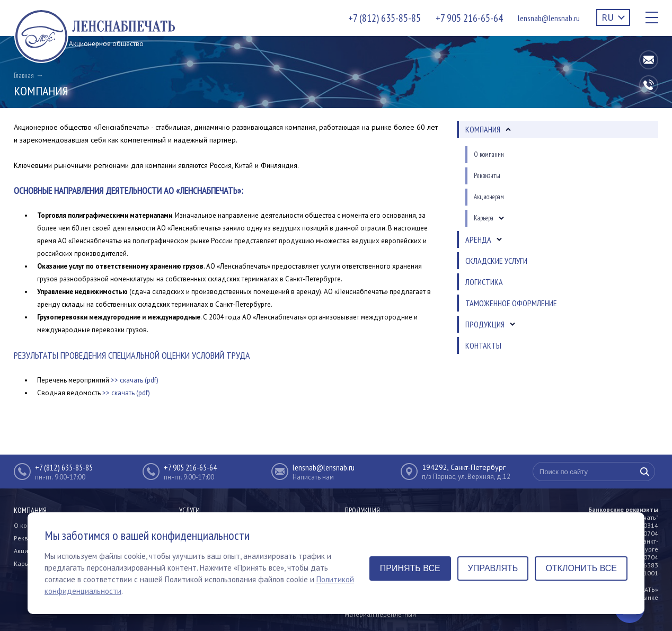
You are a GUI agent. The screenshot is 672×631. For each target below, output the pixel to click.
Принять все (410, 568)
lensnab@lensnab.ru (549, 18)
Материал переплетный (380, 614)
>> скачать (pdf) (135, 380)
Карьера (26, 563)
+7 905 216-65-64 (469, 18)
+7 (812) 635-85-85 (384, 18)
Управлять (493, 568)
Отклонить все (581, 568)
